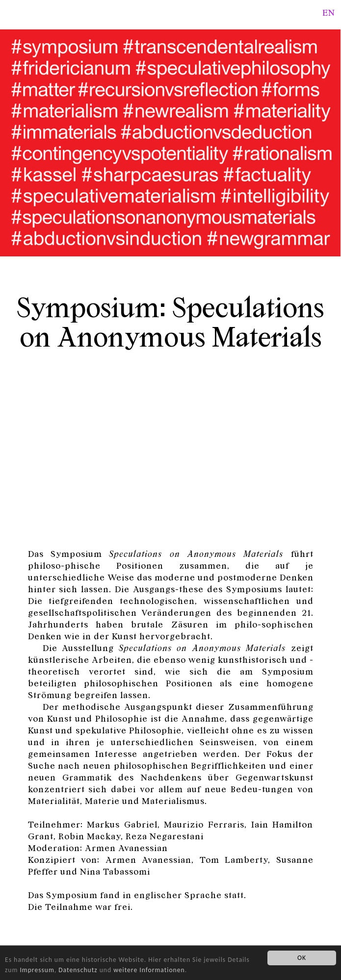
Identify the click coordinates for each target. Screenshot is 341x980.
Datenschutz (78, 970)
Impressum (37, 970)
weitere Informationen (149, 970)
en (329, 12)
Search (313, 12)
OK (302, 958)
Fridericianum (12, 11)
